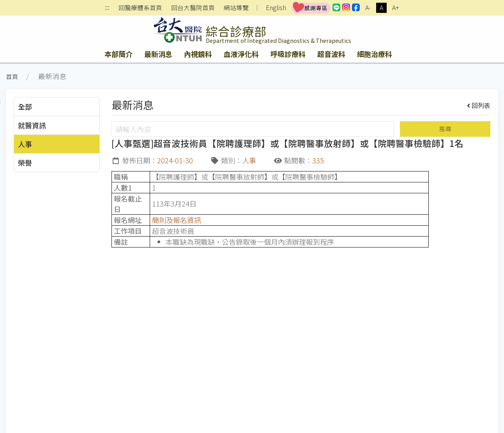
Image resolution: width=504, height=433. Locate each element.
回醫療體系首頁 (140, 8)
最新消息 (158, 54)
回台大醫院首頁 (193, 8)
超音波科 (331, 54)
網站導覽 (236, 8)
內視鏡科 (198, 54)
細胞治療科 (375, 54)
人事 (25, 144)
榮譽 (25, 163)
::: (107, 8)
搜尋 (445, 129)
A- (368, 8)
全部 (25, 106)
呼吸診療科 (288, 54)
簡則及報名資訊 (177, 220)
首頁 (12, 77)
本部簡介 (118, 54)
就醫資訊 (32, 125)
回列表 (479, 105)
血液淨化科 (241, 54)
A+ (396, 8)
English (276, 8)
